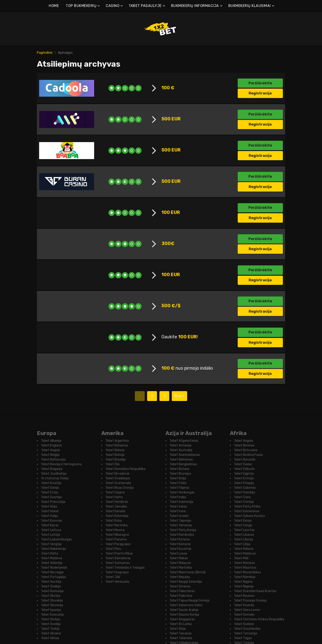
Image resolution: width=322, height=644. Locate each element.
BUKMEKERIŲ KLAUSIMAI (250, 6)
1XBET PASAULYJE (145, 6)
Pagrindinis (45, 53)
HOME (54, 6)
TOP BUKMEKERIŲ (81, 6)
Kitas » (179, 610)
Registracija (260, 93)
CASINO (113, 6)
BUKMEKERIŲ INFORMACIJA (195, 6)
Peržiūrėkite (260, 83)
